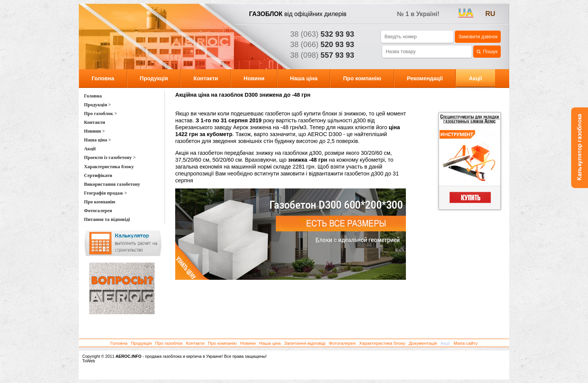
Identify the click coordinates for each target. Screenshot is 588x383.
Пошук (487, 52)
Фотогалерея (342, 343)
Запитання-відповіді (305, 343)
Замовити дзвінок (478, 37)
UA (466, 13)
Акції (476, 78)
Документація (423, 343)
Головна (103, 78)
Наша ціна (304, 78)
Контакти (206, 78)
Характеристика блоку (382, 343)
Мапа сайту (466, 343)
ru (490, 14)
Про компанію (362, 78)
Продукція (154, 78)
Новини (254, 78)
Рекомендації (425, 78)
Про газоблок (169, 343)
